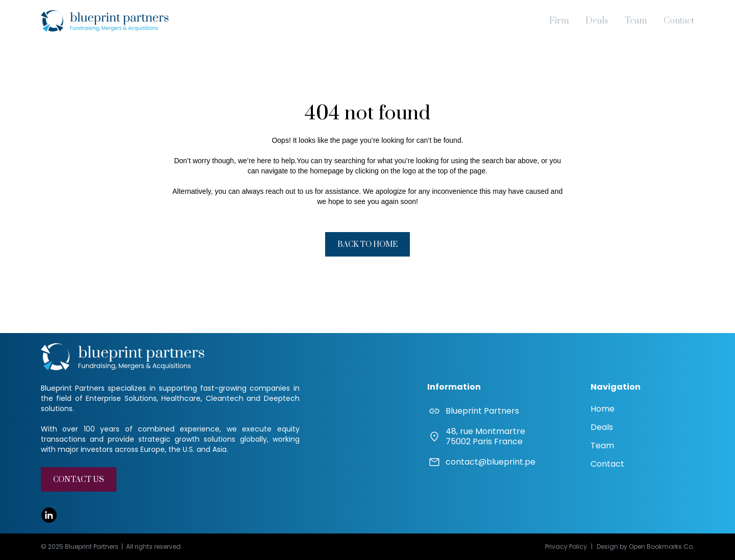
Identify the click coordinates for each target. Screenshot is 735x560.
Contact (679, 21)
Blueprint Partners (482, 411)
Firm (559, 21)
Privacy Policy (566, 546)
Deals (597, 21)
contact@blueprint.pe (491, 462)
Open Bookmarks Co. (661, 546)
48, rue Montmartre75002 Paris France (485, 437)
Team (636, 21)
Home (603, 409)
